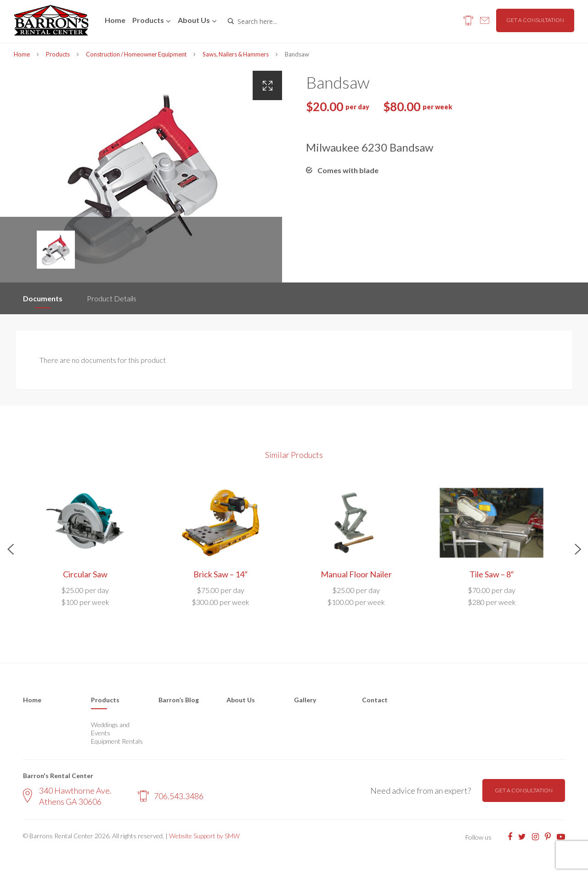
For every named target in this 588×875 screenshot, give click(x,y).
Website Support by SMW (204, 836)
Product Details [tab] (112, 298)
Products (148, 20)
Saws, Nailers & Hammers (236, 54)
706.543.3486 (171, 796)
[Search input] (277, 21)
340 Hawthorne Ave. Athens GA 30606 (67, 796)
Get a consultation (535, 20)
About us (194, 20)
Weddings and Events (110, 729)
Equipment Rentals (117, 741)
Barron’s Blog (179, 700)
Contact (375, 700)
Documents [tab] (43, 298)
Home (115, 20)
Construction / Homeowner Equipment (136, 54)
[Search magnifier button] (231, 21)
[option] (141, 177)
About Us (241, 700)
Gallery (305, 700)
